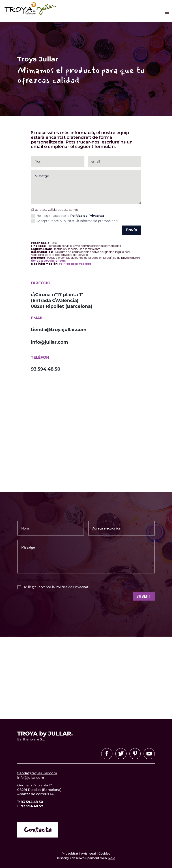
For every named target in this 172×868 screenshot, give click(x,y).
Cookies (104, 853)
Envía (131, 230)
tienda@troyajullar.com (48, 261)
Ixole (111, 858)
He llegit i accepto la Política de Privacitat (53, 587)
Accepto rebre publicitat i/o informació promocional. (75, 221)
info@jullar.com (31, 778)
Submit (144, 596)
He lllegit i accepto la (68, 216)
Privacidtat (70, 853)
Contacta (38, 830)
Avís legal (88, 853)
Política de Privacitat (87, 216)
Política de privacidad (75, 264)
